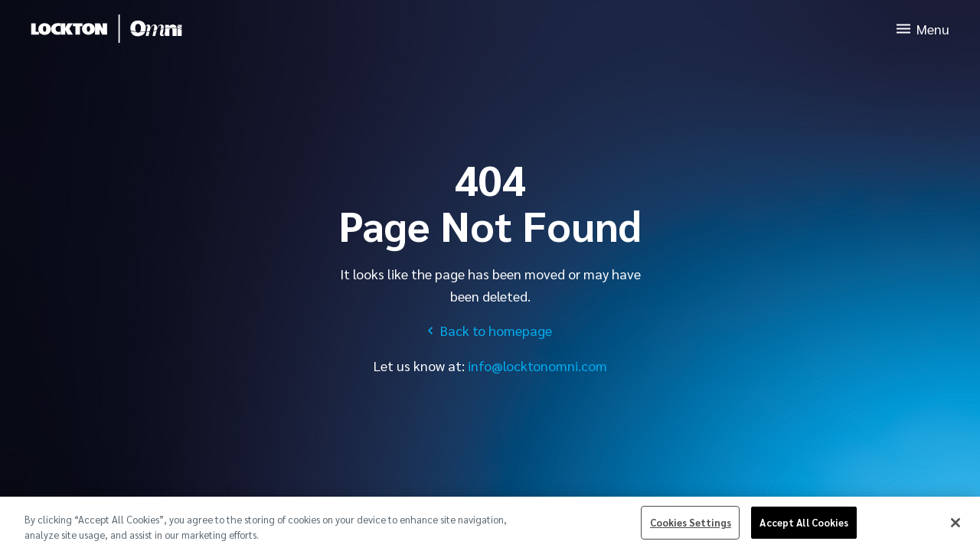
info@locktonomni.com (537, 366)
